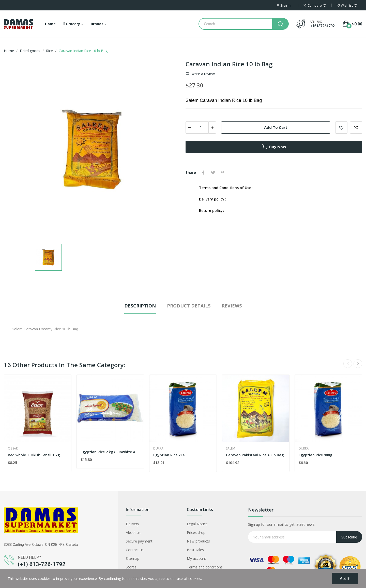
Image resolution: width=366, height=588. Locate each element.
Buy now (274, 147)
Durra (158, 448)
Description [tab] (140, 306)
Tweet (213, 173)
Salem (231, 448)
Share (203, 173)
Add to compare (356, 128)
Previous (348, 364)
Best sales (195, 550)
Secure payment (139, 541)
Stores (131, 567)
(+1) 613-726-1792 (42, 564)
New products (198, 541)
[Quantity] (201, 128)
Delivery (132, 524)
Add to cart (276, 127)
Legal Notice (197, 524)
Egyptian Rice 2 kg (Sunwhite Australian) (110, 452)
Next (358, 364)
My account (196, 558)
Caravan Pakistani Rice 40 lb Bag (255, 455)
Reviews (232, 306)
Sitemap (133, 558)
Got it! (345, 578)
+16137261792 (323, 26)
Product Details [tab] (189, 306)
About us (133, 532)
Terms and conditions (205, 567)
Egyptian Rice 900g (315, 455)
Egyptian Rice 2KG (169, 455)
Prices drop (196, 532)
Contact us (135, 550)
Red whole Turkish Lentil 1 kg (34, 455)
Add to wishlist (341, 128)
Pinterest (223, 173)
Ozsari (13, 448)
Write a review (203, 74)
